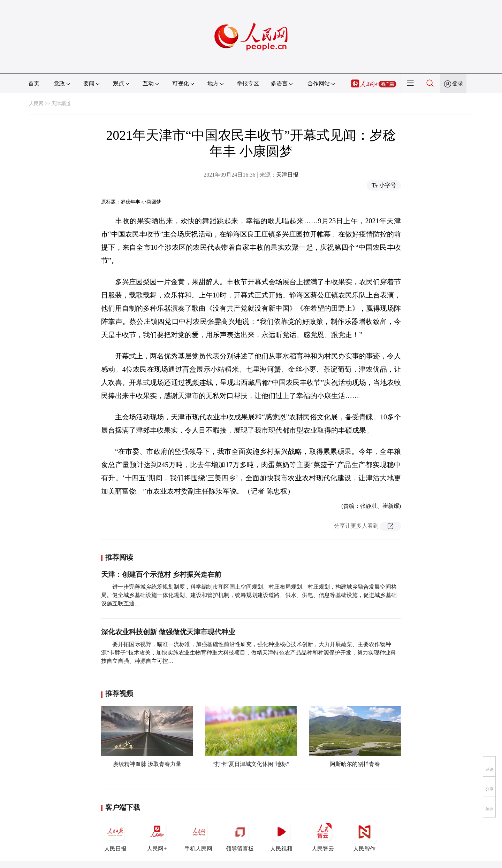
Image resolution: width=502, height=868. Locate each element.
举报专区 (248, 83)
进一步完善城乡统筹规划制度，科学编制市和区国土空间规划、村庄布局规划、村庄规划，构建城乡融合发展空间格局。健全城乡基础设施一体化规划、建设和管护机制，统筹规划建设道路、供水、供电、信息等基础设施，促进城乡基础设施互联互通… (249, 595)
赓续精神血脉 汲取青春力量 (147, 764)
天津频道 (61, 104)
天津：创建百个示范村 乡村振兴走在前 (161, 574)
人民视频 (281, 836)
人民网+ (157, 836)
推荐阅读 (119, 557)
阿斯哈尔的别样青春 (355, 764)
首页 (34, 83)
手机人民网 (198, 836)
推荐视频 (119, 693)
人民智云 (323, 836)
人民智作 (364, 836)
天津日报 (287, 175)
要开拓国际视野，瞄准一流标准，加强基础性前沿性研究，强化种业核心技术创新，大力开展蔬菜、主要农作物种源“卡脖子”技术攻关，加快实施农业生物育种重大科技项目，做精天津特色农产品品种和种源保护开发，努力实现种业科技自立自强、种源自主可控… (249, 653)
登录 (458, 83)
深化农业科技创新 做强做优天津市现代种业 (168, 632)
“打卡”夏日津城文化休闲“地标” (251, 764)
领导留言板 (240, 836)
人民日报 (115, 836)
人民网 (36, 104)
